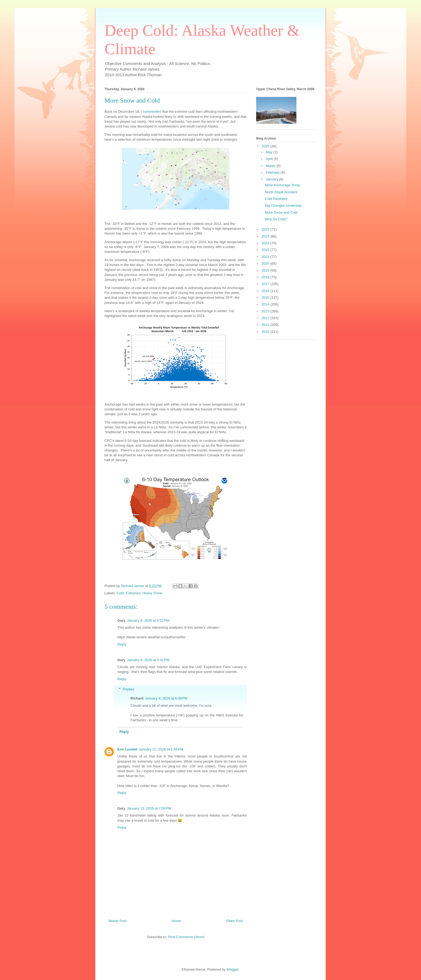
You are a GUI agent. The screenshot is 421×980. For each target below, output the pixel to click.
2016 (266, 291)
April (270, 159)
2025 (266, 229)
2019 (266, 270)
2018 (266, 277)
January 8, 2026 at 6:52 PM (148, 620)
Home (177, 921)
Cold (120, 593)
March (271, 166)
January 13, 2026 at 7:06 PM (149, 808)
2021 (266, 257)
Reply (122, 644)
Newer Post (117, 921)
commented (152, 112)
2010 (266, 332)
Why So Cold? (276, 219)
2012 (266, 318)
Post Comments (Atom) (186, 937)
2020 (266, 263)
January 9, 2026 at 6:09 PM (166, 698)
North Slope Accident (281, 192)
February (273, 172)
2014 (266, 304)
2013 (266, 311)
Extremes (133, 593)
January (273, 179)
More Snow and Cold (281, 212)
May (270, 152)
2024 (266, 236)
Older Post (235, 921)
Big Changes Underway (283, 205)
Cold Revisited (276, 199)
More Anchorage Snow (282, 185)
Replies (128, 689)
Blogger (233, 969)
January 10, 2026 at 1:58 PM (161, 749)
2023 (266, 243)
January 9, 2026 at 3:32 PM (148, 660)
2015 (266, 298)
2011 (266, 325)
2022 (266, 250)
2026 (266, 146)
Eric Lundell (127, 749)
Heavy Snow (152, 593)
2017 (266, 284)
